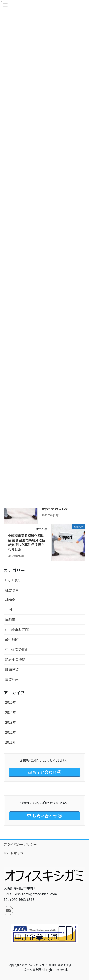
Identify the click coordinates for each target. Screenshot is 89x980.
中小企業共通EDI (18, 630)
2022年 (11, 732)
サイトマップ (14, 853)
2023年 (11, 722)
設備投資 (12, 669)
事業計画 (12, 679)
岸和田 (10, 620)
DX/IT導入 (13, 580)
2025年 (11, 702)
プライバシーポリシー (20, 844)
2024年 (11, 712)
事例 (9, 610)
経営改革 (12, 590)
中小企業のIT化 (17, 649)
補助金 (10, 600)
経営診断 (12, 639)
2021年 (11, 742)
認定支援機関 (15, 660)
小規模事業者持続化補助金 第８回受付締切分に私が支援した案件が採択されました (26, 542)
